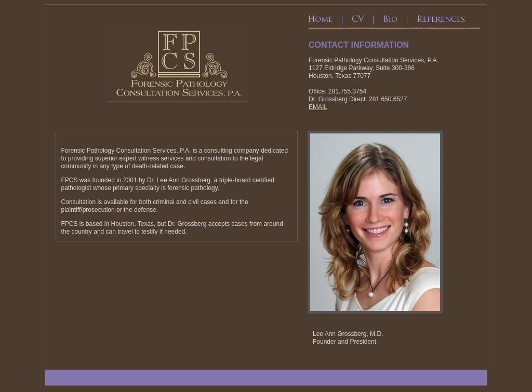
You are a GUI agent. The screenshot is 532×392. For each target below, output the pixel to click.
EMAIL (318, 107)
